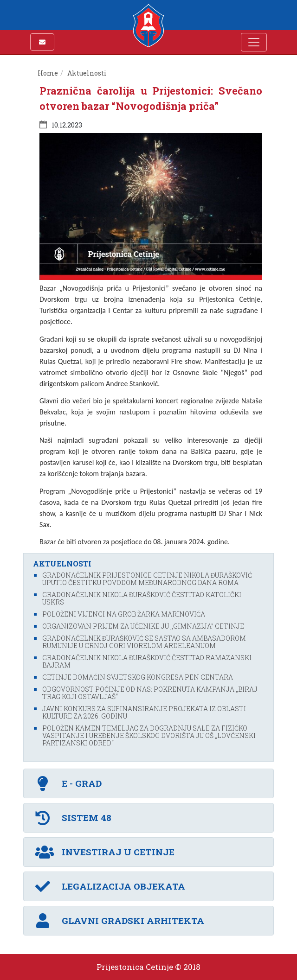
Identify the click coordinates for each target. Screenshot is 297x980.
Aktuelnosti (87, 73)
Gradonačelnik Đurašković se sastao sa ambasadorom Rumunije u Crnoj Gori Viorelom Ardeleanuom (144, 642)
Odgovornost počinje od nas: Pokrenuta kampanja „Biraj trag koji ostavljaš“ (150, 693)
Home (48, 73)
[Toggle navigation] (254, 42)
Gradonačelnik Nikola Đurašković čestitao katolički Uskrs (142, 598)
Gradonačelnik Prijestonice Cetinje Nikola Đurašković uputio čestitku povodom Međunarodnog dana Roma (147, 579)
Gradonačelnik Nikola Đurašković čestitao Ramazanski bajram (147, 661)
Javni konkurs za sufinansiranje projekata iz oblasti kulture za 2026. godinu (144, 712)
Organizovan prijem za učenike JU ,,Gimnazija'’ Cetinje (143, 626)
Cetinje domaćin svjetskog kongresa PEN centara (138, 677)
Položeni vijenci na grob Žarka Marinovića (124, 614)
